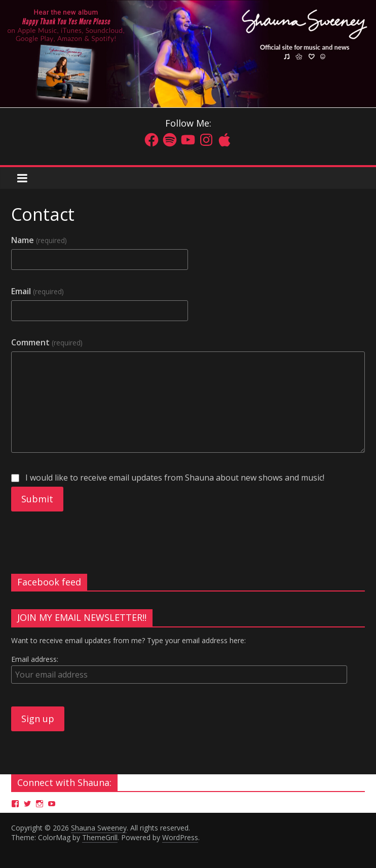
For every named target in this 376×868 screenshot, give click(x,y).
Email (37, 291)
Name (39, 240)
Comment (47, 342)
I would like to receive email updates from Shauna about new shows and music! (168, 478)
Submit (37, 499)
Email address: (35, 659)
